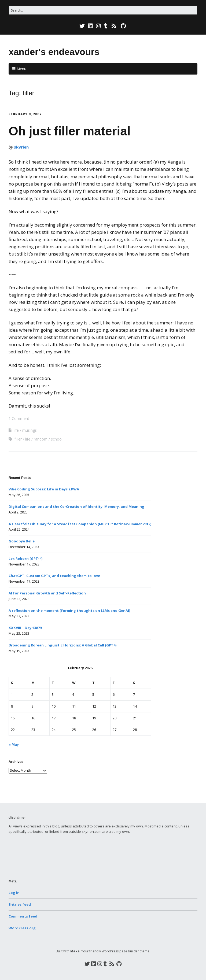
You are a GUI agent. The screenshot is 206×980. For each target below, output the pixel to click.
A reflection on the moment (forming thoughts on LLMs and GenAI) (69, 611)
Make (75, 951)
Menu (22, 69)
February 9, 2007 (25, 114)
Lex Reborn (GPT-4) (25, 559)
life (16, 430)
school (57, 439)
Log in (14, 893)
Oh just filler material (70, 131)
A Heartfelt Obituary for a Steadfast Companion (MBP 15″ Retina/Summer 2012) (80, 524)
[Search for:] (103, 10)
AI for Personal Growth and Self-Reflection (47, 593)
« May (14, 744)
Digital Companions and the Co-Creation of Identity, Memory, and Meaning (76, 506)
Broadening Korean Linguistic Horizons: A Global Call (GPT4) (62, 645)
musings (30, 430)
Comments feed (23, 916)
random (41, 439)
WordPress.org (22, 928)
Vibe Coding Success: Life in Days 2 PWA (44, 489)
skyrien (21, 147)
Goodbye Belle (22, 541)
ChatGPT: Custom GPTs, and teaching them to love (54, 576)
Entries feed (20, 904)
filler (18, 439)
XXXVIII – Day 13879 (25, 628)
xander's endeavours (54, 52)
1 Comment (19, 418)
